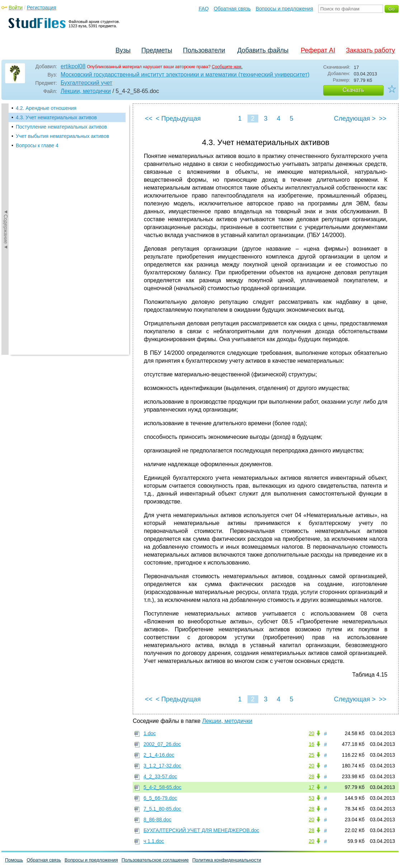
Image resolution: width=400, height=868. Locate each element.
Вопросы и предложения (284, 9)
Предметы (157, 50)
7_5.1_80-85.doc (162, 809)
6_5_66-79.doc (160, 798)
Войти (16, 8)
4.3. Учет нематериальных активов (56, 117)
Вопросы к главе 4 (37, 145)
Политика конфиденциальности (227, 860)
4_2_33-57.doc (160, 776)
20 (311, 733)
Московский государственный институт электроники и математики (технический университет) (185, 75)
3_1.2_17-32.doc (162, 766)
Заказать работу (370, 50)
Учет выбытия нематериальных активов (62, 136)
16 (311, 744)
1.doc (150, 733)
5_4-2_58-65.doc (163, 787)
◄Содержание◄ (6, 229)
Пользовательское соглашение (155, 860)
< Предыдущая (178, 119)
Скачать (353, 90)
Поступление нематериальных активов (61, 127)
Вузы (123, 50)
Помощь (14, 860)
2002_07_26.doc (162, 744)
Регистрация (42, 8)
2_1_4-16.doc (159, 755)
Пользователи (204, 50)
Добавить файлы (263, 50)
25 (311, 755)
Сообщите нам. (227, 67)
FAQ (204, 9)
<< (149, 119)
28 (311, 776)
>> (383, 119)
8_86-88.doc (157, 820)
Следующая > (355, 119)
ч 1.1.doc (154, 841)
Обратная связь (232, 9)
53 (311, 798)
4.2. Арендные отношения (46, 108)
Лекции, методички (86, 91)
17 (311, 787)
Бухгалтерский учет (86, 83)
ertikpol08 (73, 66)
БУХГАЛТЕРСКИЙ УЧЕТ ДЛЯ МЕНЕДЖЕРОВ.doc (201, 830)
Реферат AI (318, 50)
